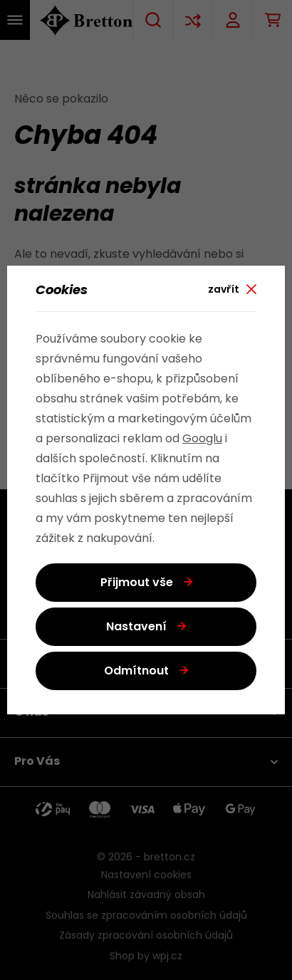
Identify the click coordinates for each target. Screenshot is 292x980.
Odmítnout (136, 672)
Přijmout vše (137, 583)
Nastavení (136, 627)
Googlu (202, 439)
